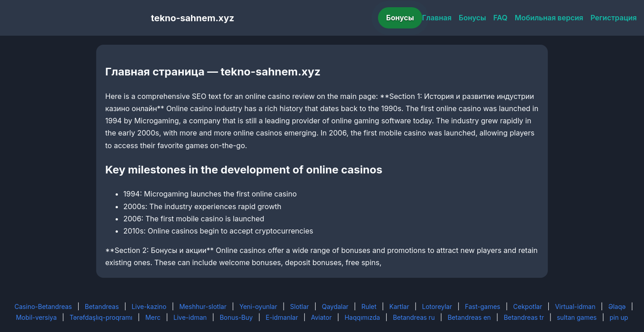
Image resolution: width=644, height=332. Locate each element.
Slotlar (299, 306)
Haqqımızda (362, 317)
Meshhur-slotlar (203, 306)
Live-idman (190, 317)
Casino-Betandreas (43, 306)
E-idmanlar (282, 317)
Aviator (322, 317)
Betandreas (102, 306)
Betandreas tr (524, 317)
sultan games (577, 317)
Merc (153, 317)
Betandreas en (469, 317)
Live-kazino (149, 306)
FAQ (500, 18)
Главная (437, 18)
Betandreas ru (414, 317)
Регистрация (614, 18)
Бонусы (400, 18)
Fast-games (483, 306)
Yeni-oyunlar (258, 306)
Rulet (369, 306)
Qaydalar (335, 306)
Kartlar (399, 306)
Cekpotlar (527, 306)
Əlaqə (617, 306)
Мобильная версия (549, 18)
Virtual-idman (575, 306)
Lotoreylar (437, 306)
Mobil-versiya (36, 317)
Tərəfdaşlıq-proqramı (101, 317)
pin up (619, 317)
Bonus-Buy (236, 317)
